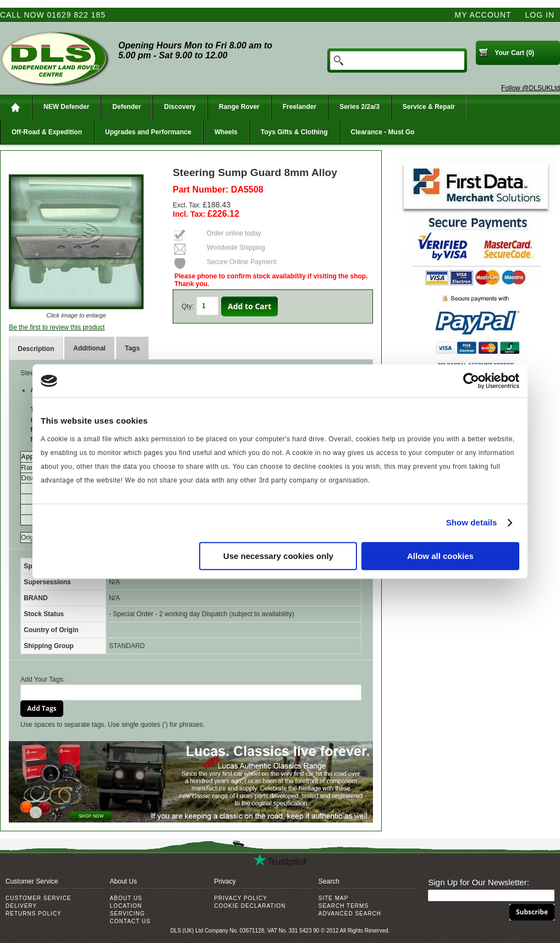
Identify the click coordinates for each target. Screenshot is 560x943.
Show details (472, 522)
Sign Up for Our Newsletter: (478, 882)
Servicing (128, 914)
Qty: (188, 306)
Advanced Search (350, 914)
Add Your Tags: (43, 679)
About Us (126, 898)
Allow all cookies (440, 556)
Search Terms (344, 906)
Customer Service (39, 898)
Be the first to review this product (57, 327)
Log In (540, 15)
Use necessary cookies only (278, 556)
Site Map (334, 898)
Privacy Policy (240, 898)
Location (126, 906)
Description (36, 349)
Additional (89, 348)
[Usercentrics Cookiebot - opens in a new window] (471, 381)
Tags (132, 348)
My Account (483, 15)
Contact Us (130, 921)
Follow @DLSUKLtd (531, 88)
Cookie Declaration (250, 906)
